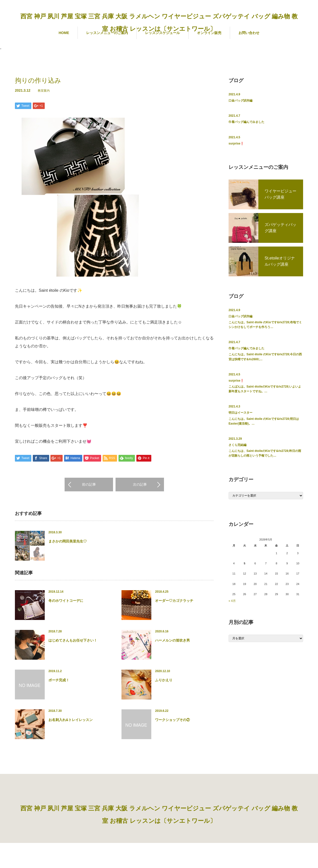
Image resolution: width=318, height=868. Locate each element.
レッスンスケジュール (162, 33)
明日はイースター (240, 413)
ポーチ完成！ (59, 680)
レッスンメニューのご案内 (107, 33)
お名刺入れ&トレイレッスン (71, 720)
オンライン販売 (209, 33)
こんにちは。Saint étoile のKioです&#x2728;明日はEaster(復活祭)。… (264, 421)
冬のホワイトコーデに (66, 601)
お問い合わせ (249, 33)
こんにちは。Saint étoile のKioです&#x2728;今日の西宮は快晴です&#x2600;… (265, 357)
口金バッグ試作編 (240, 101)
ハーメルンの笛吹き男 (172, 641)
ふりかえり (164, 680)
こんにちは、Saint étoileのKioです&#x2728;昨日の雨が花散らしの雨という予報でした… (265, 453)
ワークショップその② (172, 720)
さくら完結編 (238, 445)
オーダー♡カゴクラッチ (174, 601)
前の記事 (89, 485)
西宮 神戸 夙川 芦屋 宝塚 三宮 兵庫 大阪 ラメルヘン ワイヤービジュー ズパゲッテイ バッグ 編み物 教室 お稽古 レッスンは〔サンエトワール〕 (159, 22)
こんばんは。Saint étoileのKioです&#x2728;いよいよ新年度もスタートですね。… (265, 389)
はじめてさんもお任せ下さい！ (73, 641)
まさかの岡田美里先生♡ (68, 542)
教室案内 (44, 91)
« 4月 (232, 601)
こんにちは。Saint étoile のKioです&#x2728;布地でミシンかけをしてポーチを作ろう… (265, 325)
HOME (64, 33)
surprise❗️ (236, 144)
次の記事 (140, 485)
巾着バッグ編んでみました (246, 122)
